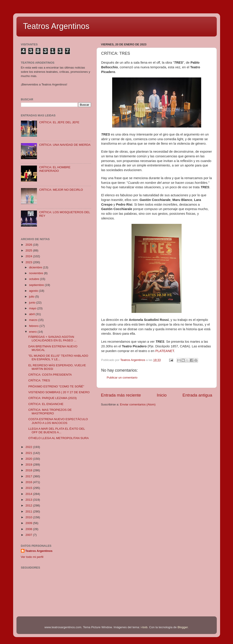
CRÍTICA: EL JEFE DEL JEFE (59, 122)
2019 (29, 465)
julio (32, 297)
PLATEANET (165, 351)
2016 (29, 482)
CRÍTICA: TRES (39, 380)
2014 (29, 494)
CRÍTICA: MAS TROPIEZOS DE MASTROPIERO (50, 412)
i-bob (144, 627)
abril (32, 314)
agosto (34, 291)
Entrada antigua (197, 395)
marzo (34, 320)
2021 (29, 453)
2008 (29, 529)
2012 (29, 505)
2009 (29, 523)
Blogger (183, 627)
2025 (29, 250)
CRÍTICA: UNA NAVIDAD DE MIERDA (65, 145)
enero (33, 332)
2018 (29, 470)
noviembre (37, 273)
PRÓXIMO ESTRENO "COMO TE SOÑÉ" (56, 386)
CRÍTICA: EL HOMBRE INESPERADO (55, 169)
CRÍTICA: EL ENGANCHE (46, 404)
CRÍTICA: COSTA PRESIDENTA (50, 375)
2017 (29, 476)
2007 (29, 535)
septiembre (37, 285)
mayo (33, 308)
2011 (29, 511)
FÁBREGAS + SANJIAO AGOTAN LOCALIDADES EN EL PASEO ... (52, 339)
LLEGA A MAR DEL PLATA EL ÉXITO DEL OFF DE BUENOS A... (57, 430)
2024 (29, 256)
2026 (29, 245)
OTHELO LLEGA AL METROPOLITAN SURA (59, 438)
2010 (29, 517)
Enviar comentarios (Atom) (138, 404)
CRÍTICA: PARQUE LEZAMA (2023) (52, 398)
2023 (29, 262)
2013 (29, 500)
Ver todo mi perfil (32, 557)
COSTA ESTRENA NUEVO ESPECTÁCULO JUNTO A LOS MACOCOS (58, 421)
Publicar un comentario (122, 378)
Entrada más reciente (121, 395)
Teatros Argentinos (56, 26)
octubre (35, 279)
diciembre (36, 267)
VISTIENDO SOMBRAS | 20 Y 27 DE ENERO (59, 392)
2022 (29, 447)
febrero (34, 326)
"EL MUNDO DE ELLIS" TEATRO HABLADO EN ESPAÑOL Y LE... (58, 357)
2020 (29, 459)
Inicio (162, 395)
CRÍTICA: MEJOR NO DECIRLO (61, 190)
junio (33, 303)
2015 (29, 488)
